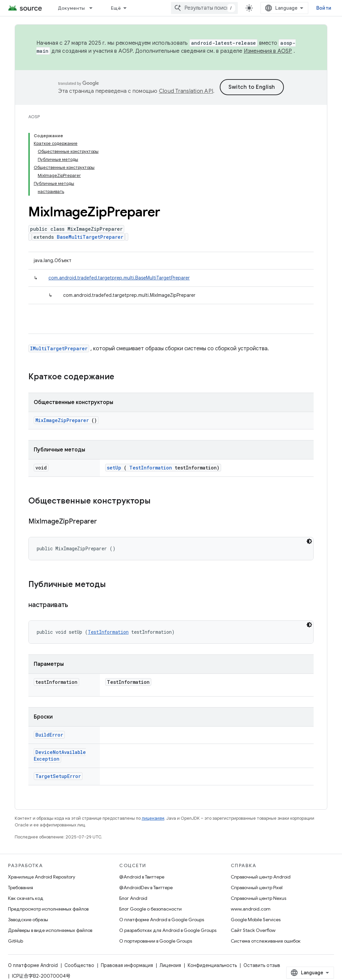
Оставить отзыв (262, 965)
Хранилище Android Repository (42, 877)
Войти (324, 8)
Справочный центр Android (261, 877)
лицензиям (153, 818)
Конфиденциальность (212, 965)
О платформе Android (33, 965)
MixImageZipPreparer (62, 420)
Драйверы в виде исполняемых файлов (50, 930)
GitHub (16, 941)
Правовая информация (127, 965)
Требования (21, 888)
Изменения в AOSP (268, 51)
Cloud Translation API (186, 91)
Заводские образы (28, 920)
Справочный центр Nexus (259, 898)
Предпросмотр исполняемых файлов (48, 909)
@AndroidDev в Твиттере (146, 888)
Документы (71, 8)
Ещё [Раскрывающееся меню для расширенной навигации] (116, 8)
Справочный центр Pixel (257, 888)
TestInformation (151, 468)
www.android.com (251, 909)
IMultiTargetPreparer (59, 348)
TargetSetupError (58, 776)
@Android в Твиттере (142, 877)
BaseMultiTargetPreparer (90, 237)
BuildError (49, 735)
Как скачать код (26, 898)
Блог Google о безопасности (150, 909)
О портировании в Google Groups (156, 941)
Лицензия (170, 965)
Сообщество (79, 965)
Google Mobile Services (256, 920)
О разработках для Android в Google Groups (168, 930)
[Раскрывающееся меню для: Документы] (94, 8)
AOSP (34, 117)
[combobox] (204, 8)
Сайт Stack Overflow (253, 930)
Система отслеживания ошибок (266, 941)
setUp (114, 468)
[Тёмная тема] (309, 541)
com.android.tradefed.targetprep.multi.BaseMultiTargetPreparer (119, 278)
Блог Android (133, 898)
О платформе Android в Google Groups (162, 920)
